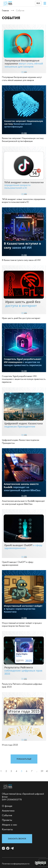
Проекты (7, 820)
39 (42, 771)
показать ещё (24, 759)
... (37, 771)
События (7, 815)
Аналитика (8, 811)
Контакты (7, 829)
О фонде (7, 806)
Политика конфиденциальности (16, 864)
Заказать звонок (17, 839)
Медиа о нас (10, 825)
